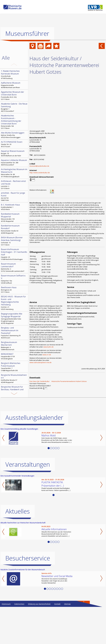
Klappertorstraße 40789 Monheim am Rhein (14, 85)
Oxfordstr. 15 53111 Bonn (14, 241)
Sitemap (67, 604)
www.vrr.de (47, 355)
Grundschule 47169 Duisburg (14, 75)
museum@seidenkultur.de (39, 166)
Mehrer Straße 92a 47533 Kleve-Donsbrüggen (14, 135)
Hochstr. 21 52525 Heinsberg (14, 303)
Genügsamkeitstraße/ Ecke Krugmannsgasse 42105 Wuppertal (14, 318)
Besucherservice (28, 558)
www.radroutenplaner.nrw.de (40, 362)
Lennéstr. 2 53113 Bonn (14, 185)
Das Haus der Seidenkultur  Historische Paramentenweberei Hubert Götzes (58, 381)
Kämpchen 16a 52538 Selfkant (14, 279)
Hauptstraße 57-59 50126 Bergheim (14, 356)
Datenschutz (19, 604)
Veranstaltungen (28, 464)
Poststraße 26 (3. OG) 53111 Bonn (14, 95)
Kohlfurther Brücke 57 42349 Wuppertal (14, 379)
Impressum (6, 604)
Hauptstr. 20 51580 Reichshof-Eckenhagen (14, 254)
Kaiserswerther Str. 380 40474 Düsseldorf (14, 162)
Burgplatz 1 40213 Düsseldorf (14, 107)
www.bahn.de (48, 347)
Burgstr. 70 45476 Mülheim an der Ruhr (14, 153)
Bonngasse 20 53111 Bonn (14, 290)
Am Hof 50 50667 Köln (14, 196)
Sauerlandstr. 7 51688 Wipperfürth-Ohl (14, 367)
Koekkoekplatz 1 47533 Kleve (14, 207)
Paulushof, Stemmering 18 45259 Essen (14, 333)
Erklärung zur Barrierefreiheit (39, 604)
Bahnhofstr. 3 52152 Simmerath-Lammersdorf (14, 267)
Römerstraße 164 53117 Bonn (14, 122)
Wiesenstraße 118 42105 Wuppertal (14, 217)
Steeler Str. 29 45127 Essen (14, 144)
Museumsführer (27, 33)
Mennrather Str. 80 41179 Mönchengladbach (14, 173)
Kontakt (57, 604)
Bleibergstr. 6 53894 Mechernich (14, 346)
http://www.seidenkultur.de (40, 173)
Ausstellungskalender (34, 417)
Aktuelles (18, 511)
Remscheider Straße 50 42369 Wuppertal (14, 229)
